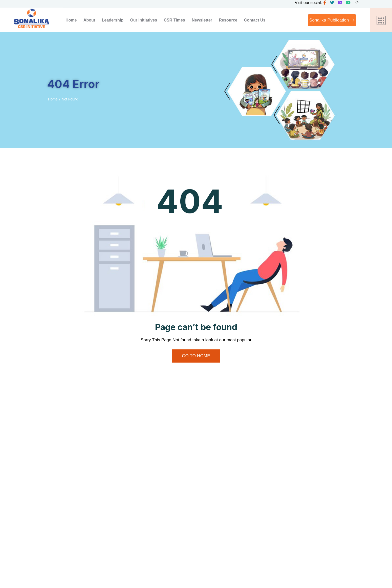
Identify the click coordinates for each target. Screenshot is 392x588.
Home (53, 99)
